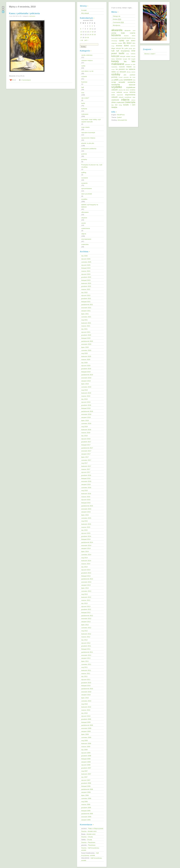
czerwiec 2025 (86, 262)
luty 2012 (84, 640)
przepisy (84, 159)
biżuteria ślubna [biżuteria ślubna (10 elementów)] (130, 36)
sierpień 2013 (86, 585)
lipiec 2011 (85, 661)
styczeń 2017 (86, 472)
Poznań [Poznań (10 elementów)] (121, 77)
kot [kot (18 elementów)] (129, 59)
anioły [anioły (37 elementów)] (114, 33)
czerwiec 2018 (86, 423)
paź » (86, 40)
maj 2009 (84, 741)
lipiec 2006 (85, 795)
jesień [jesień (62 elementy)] (114, 53)
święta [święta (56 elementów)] (114, 107)
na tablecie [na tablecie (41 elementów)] (130, 69)
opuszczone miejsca (88, 138)
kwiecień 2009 (86, 743)
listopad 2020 (86, 338)
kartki (83, 103)
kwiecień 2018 (86, 430)
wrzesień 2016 (86, 481)
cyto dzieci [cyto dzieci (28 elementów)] (131, 41)
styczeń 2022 (86, 295)
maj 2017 (84, 463)
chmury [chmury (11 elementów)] (133, 38)
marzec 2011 (86, 673)
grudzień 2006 (86, 783)
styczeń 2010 (86, 716)
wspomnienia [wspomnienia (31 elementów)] (130, 95)
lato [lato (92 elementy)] (133, 61)
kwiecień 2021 (86, 323)
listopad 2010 (86, 686)
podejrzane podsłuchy (89, 149)
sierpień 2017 (86, 454)
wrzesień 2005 (86, 817)
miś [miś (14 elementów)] (134, 67)
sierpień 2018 (86, 417)
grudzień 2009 (86, 719)
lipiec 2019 (85, 384)
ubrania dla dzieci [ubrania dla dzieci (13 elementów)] (124, 90)
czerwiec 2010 (86, 701)
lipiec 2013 (85, 588)
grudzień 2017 (86, 442)
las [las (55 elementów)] (125, 61)
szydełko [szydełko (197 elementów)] (117, 87)
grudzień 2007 (86, 768)
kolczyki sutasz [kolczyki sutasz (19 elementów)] (125, 56)
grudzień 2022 (86, 286)
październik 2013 (87, 579)
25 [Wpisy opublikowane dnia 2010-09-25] (93, 35)
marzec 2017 (86, 469)
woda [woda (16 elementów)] (113, 95)
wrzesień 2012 (86, 619)
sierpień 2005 (86, 820)
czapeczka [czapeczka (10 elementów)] (114, 43)
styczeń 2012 (86, 643)
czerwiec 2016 (86, 488)
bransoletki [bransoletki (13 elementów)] (115, 38)
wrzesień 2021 (86, 308)
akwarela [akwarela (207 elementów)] (117, 30)
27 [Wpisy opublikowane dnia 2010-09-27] (81, 38)
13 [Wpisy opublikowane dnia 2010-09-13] (81, 32)
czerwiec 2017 (86, 460)
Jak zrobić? (85, 98)
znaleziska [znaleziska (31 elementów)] (120, 102)
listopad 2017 (86, 445)
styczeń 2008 (86, 765)
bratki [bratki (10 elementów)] (120, 38)
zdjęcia (84, 234)
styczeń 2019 (86, 402)
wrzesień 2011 (86, 655)
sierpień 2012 (86, 622)
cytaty (83, 66)
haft (83, 87)
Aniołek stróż (92, 831)
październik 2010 (87, 689)
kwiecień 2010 (86, 707)
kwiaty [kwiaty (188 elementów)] (115, 61)
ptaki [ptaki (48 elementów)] (116, 80)
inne (83, 93)
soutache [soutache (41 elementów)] (131, 82)
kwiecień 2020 (86, 356)
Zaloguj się (117, 16)
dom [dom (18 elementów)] (134, 43)
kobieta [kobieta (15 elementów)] (133, 54)
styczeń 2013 (86, 606)
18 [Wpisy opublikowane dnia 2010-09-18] (93, 32)
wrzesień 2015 (86, 509)
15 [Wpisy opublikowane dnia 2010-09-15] (86, 32)
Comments (118, 22)
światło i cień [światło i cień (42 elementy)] (129, 105)
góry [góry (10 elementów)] (134, 48)
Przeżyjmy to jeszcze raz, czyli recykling (92, 166)
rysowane (85, 178)
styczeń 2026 (86, 259)
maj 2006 (84, 802)
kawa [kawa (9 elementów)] (128, 54)
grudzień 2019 (86, 369)
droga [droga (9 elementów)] (113, 46)
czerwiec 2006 (86, 798)
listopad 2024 (86, 268)
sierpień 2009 (86, 731)
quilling (84, 172)
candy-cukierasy (87, 55)
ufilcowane (85, 212)
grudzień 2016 (86, 475)
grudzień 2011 (86, 646)
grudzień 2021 (86, 299)
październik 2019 (87, 375)
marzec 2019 (86, 396)
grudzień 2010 (86, 683)
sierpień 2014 (86, 548)
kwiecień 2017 (86, 466)
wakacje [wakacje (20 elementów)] (119, 92)
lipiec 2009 (85, 734)
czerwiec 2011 (86, 664)
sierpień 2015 (86, 512)
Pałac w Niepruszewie (96, 829)
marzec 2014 (86, 564)
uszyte (84, 223)
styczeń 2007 (86, 780)
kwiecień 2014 (86, 561)
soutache (84, 183)
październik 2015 (87, 506)
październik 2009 (87, 725)
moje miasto (85, 127)
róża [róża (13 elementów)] (134, 80)
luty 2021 (84, 329)
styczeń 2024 (86, 274)
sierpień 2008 (86, 762)
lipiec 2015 (85, 515)
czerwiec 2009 (86, 737)
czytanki (84, 76)
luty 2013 (84, 603)
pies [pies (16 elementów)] (125, 75)
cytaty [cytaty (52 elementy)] (122, 40)
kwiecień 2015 (86, 524)
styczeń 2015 (86, 533)
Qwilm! (119, 117)
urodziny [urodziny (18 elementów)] (133, 90)
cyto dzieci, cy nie (87, 71)
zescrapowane (86, 239)
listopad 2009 (86, 722)
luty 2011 (84, 676)
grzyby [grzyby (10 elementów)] (130, 48)
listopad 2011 (86, 649)
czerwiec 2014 (86, 555)
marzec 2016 (86, 497)
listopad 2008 (86, 759)
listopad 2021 (86, 302)
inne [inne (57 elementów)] (133, 51)
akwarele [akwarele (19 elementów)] (128, 30)
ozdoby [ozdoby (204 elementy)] (116, 74)
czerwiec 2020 (86, 350)
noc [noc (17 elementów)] (118, 72)
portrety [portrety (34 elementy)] (114, 77)
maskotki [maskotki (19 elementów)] (122, 67)
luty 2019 (84, 399)
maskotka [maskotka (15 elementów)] (114, 67)
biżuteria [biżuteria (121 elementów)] (116, 35)
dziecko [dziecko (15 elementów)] (133, 46)
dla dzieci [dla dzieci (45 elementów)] (127, 43)
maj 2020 (84, 353)
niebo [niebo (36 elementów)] (114, 72)
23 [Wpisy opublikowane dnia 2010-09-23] (88, 35)
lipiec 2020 (85, 347)
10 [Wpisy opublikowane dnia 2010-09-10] (90, 29)
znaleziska (85, 244)
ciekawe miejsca (87, 60)
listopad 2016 (86, 478)
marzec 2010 (86, 710)
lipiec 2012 (85, 625)
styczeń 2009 (86, 753)
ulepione (84, 218)
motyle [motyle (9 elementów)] (113, 69)
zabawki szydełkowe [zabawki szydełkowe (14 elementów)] (125, 97)
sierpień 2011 (86, 658)
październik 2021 (87, 305)
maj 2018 (84, 427)
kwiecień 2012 (86, 634)
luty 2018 (84, 436)
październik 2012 (87, 616)
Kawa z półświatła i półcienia (24, 13)
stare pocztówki (87, 194)
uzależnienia (86, 228)
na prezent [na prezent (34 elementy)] (120, 69)
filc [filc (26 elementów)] (123, 48)
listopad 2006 (86, 786)
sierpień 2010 (86, 695)
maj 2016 (84, 490)
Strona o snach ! (150, 54)
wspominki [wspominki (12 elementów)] (120, 95)
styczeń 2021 (86, 332)
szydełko (84, 199)
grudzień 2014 (86, 536)
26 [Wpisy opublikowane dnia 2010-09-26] (95, 35)
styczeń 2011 (86, 680)
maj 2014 (84, 558)
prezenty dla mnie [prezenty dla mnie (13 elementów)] (129, 77)
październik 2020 (87, 341)
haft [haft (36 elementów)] (113, 51)
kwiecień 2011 (86, 670)
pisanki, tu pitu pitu (88, 143)
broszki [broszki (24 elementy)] (124, 38)
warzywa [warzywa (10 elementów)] (126, 92)
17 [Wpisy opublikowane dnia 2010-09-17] (90, 32)
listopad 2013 (86, 576)
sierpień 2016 (86, 484)
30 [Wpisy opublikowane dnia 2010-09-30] (88, 38)
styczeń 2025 (86, 265)
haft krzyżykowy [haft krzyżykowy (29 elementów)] (123, 51)
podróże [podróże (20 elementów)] (133, 75)
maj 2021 (84, 320)
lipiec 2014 (85, 551)
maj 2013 (84, 594)
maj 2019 (84, 390)
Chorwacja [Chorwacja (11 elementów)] (114, 41)
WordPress (121, 115)
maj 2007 (84, 771)
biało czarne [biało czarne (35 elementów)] (128, 33)
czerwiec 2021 (86, 317)
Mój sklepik (85, 13)
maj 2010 (84, 704)
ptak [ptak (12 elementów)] (113, 80)
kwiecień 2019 (86, 393)
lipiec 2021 (85, 314)
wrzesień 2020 (86, 344)
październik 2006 (87, 789)
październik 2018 (87, 411)
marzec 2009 (86, 747)
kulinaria (84, 109)
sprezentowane (87, 188)
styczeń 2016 (86, 500)
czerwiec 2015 (86, 518)
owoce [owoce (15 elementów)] (133, 72)
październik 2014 (87, 542)
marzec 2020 (86, 360)
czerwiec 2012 (86, 628)
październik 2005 (87, 814)
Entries (117, 19)
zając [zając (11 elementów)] (134, 97)
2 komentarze (26, 80)
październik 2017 (87, 448)
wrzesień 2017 (86, 451)
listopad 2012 (86, 612)
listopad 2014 (86, 539)
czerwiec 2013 (86, 591)
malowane (32, 16)
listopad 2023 (86, 280)
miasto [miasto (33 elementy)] (129, 67)
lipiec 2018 (85, 421)
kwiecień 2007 (86, 774)
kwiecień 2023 (86, 283)
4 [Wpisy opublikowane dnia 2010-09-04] (92, 26)
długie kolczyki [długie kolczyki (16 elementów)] (116, 48)
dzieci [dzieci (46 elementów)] (126, 46)
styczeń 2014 (86, 570)
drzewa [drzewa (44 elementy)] (119, 46)
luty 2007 (84, 777)
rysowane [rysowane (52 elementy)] (128, 80)
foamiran (84, 82)
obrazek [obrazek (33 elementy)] (123, 72)
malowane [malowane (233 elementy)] (118, 64)
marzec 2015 (86, 527)
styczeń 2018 (86, 439)
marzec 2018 (86, 433)
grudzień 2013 (86, 573)
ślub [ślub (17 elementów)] (116, 105)
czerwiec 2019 (86, 387)
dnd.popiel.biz (122, 120)
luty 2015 (84, 530)
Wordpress (117, 25)
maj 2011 (84, 667)
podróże (84, 154)
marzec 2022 (86, 289)
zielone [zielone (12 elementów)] (133, 100)
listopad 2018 (86, 408)
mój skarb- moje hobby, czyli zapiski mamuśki (91, 121)
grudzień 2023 (86, 277)
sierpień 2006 (86, 792)
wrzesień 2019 (86, 378)
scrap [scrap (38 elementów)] (114, 82)
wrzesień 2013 (86, 582)
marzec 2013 (86, 600)
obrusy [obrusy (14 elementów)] (129, 72)
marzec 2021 (86, 326)
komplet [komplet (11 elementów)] (125, 59)
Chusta (90, 837)
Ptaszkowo (91, 842)
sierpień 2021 (86, 311)
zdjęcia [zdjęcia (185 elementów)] (125, 100)
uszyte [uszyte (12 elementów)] (113, 92)
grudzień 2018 (86, 405)
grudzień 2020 (86, 335)
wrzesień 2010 (86, 692)
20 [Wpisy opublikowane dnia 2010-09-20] (81, 35)
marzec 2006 (86, 804)
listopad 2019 (86, 372)
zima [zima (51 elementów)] (113, 102)
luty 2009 (84, 750)
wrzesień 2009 (86, 728)
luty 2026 (84, 256)
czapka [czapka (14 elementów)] (120, 43)
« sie (81, 40)
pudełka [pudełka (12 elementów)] (121, 80)
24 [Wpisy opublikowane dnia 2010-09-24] (90, 35)
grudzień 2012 (86, 609)
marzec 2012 (86, 637)
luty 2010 (84, 713)
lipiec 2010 (85, 698)
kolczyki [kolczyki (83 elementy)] (115, 56)
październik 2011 (87, 652)
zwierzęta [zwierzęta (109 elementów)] (130, 102)
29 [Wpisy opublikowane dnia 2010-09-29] (86, 38)
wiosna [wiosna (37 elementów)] (132, 92)
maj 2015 (84, 521)
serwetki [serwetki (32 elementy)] (122, 82)
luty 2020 (84, 363)
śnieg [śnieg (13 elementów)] (120, 105)
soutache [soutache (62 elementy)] (116, 85)
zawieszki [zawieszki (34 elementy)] (115, 100)
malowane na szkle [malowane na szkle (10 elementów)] (130, 65)
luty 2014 (84, 567)
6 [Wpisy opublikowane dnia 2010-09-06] (81, 29)
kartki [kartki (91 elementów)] (122, 53)
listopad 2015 (86, 503)
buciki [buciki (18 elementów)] (129, 38)
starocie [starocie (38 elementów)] (132, 85)
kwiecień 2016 (86, 494)
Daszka (84, 831)
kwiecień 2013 (86, 597)
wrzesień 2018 (86, 414)
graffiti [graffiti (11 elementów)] (126, 48)
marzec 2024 (86, 271)
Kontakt (84, 10)
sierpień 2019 (86, 381)
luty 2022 (84, 292)
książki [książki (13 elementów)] (133, 59)
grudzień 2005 (86, 808)
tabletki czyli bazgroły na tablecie (90, 206)
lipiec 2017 (85, 457)
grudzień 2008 (86, 756)
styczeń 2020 (86, 366)
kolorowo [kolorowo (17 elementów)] (119, 59)
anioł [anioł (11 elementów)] (134, 31)
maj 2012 (84, 631)
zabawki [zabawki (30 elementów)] (114, 97)
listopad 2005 (86, 811)
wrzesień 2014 (86, 545)
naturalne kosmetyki (88, 133)
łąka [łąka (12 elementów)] (112, 105)
